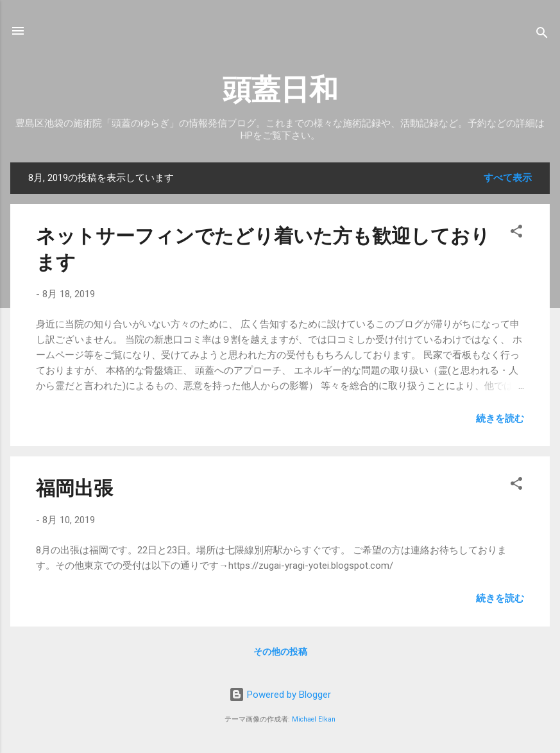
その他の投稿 (280, 652)
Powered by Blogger (280, 695)
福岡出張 (74, 488)
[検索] (542, 35)
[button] (516, 233)
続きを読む (500, 419)
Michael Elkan (314, 719)
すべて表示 (508, 178)
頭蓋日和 (280, 90)
